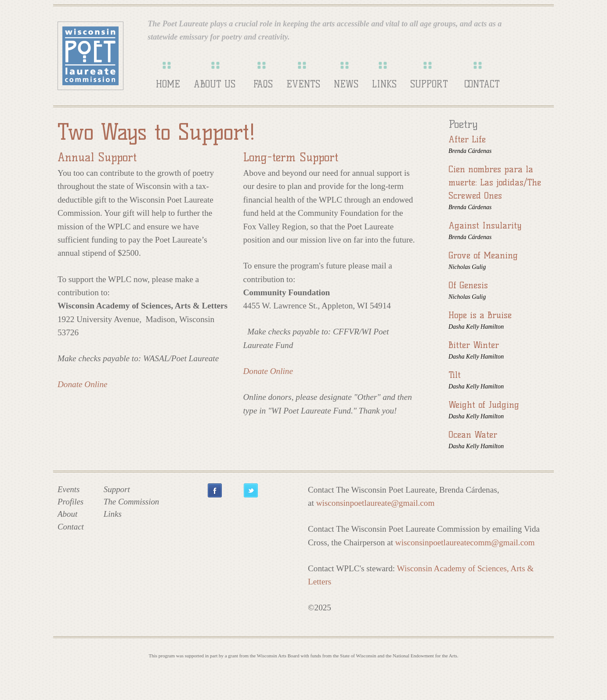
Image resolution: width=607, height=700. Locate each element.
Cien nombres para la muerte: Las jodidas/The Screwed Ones (495, 182)
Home (168, 84)
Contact (482, 84)
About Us (215, 84)
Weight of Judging (484, 405)
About (67, 514)
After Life (467, 139)
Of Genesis (468, 285)
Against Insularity (485, 225)
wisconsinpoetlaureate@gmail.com (376, 503)
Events (303, 84)
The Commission (131, 502)
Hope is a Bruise (480, 315)
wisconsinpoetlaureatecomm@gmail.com (465, 542)
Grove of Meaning (483, 255)
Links (384, 84)
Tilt (455, 375)
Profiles (70, 502)
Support (429, 84)
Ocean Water (473, 435)
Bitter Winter (474, 345)
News (346, 84)
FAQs (263, 84)
